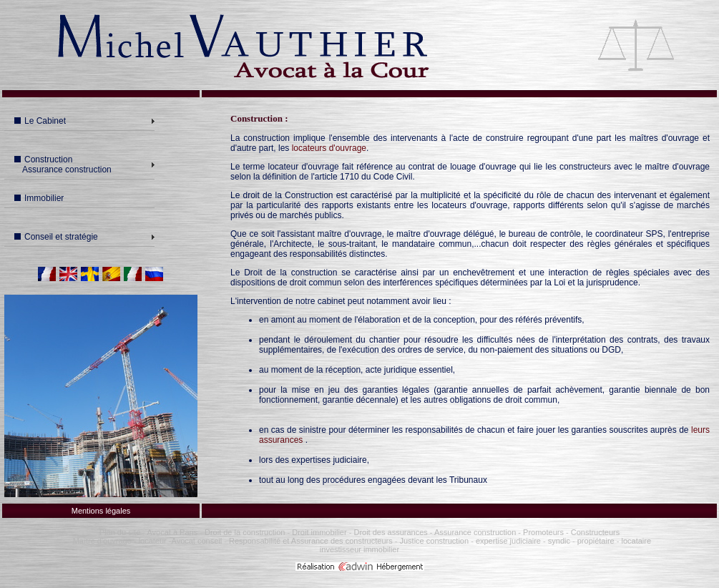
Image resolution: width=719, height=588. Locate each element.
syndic (559, 541)
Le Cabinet (40, 121)
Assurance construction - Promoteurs (498, 532)
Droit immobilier (319, 532)
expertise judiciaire (508, 541)
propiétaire (596, 541)
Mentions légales (101, 511)
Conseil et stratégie (56, 237)
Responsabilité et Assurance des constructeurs (311, 541)
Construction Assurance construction (61, 165)
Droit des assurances (391, 532)
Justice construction (434, 541)
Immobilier (39, 198)
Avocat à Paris (172, 532)
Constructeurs (595, 532)
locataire (637, 541)
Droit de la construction (245, 532)
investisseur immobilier (359, 549)
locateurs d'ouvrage (329, 148)
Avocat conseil (197, 541)
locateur (153, 541)
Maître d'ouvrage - (105, 541)
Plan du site (120, 532)
